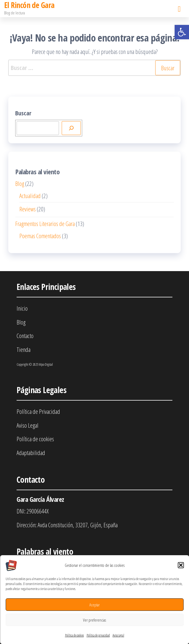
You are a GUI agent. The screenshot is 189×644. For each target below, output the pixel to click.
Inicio (22, 308)
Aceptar (94, 605)
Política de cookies (74, 635)
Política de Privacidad (38, 411)
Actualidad (30, 196)
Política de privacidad (98, 635)
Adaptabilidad (31, 453)
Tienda (24, 349)
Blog (20, 183)
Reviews (28, 209)
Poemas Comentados (40, 236)
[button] (182, 32)
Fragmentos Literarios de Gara (45, 224)
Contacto (25, 336)
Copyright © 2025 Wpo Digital (35, 364)
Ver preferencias (94, 620)
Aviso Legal (118, 635)
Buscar (23, 113)
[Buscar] (71, 128)
